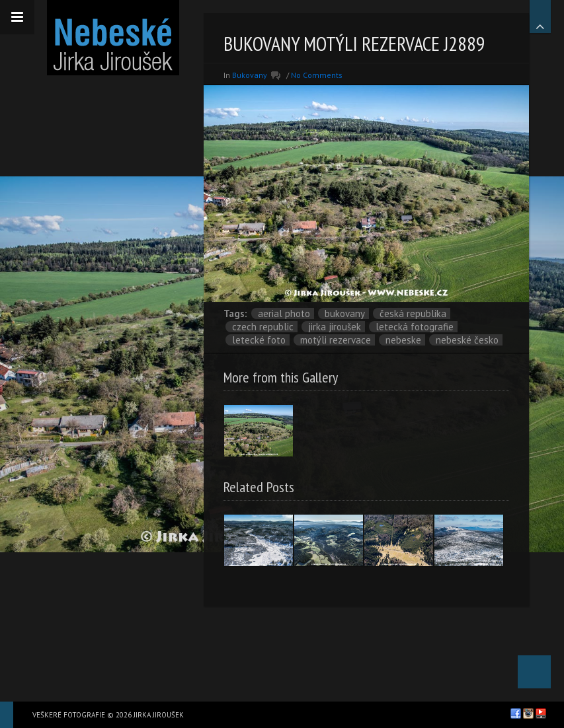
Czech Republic (263, 327)
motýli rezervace (336, 340)
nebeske (403, 340)
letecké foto (259, 340)
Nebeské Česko (467, 340)
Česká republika (413, 313)
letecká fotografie (415, 327)
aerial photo (284, 313)
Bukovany (345, 313)
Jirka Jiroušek (335, 327)
